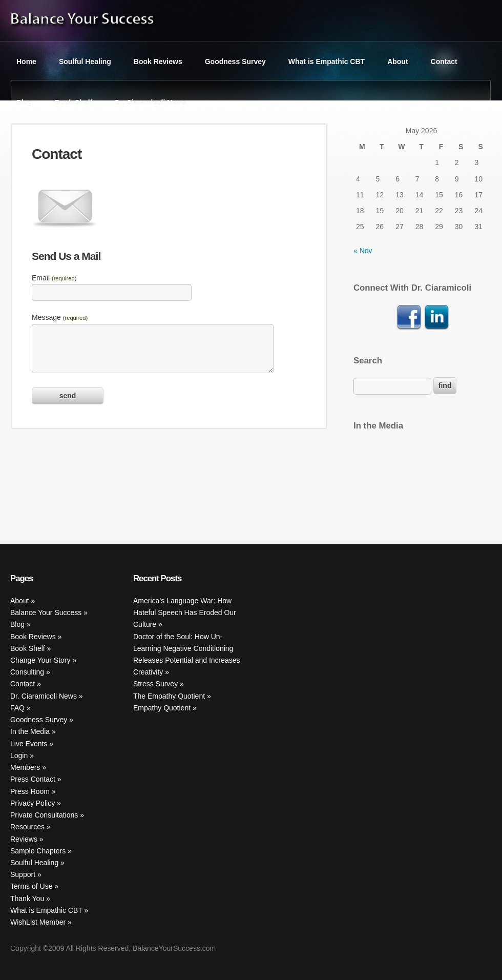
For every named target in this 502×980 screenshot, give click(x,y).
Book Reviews (158, 62)
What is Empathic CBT (327, 62)
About (398, 62)
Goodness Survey (235, 62)
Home (26, 62)
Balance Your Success (46, 612)
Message (60, 317)
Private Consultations (44, 815)
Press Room (30, 791)
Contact (444, 62)
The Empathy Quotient (169, 696)
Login (19, 756)
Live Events (29, 744)
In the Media (30, 731)
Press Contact (33, 779)
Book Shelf (74, 103)
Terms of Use (31, 886)
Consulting (27, 672)
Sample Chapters (38, 851)
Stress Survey (155, 684)
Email (54, 278)
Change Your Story (40, 660)
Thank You (27, 899)
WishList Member (38, 922)
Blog (24, 103)
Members (25, 767)
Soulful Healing (85, 62)
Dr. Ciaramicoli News (150, 103)
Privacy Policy (33, 803)
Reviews (24, 839)
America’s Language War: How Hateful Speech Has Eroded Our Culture (185, 612)
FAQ (17, 708)
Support (23, 874)
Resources (27, 827)
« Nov (363, 251)
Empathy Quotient (162, 708)
